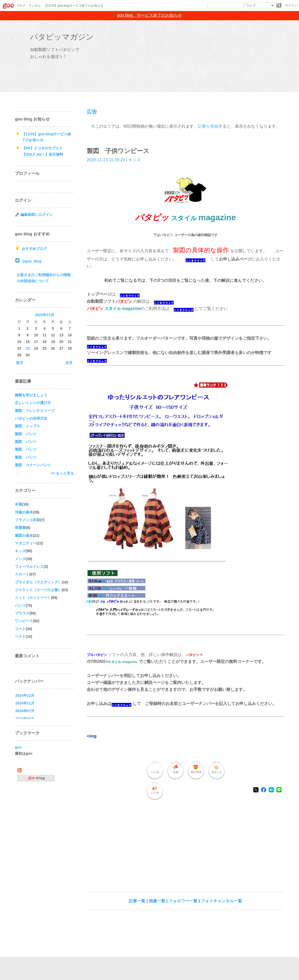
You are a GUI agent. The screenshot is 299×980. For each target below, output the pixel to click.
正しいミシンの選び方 (33, 403)
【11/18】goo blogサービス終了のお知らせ (74, 6)
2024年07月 (25, 711)
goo (18, 747)
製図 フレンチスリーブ (35, 411)
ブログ (21, 6)
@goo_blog (32, 261)
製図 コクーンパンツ (33, 465)
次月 (69, 363)
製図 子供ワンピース (118, 151)
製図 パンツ (26, 434)
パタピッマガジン (62, 37)
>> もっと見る (62, 473)
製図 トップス (27, 426)
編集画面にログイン (37, 215)
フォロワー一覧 (183, 901)
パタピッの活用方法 (31, 418)
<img (92, 736)
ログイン (291, 5)
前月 (20, 363)
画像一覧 (157, 901)
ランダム (35, 6)
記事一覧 (137, 901)
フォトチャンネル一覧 (221, 901)
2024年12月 (25, 695)
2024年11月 (25, 703)
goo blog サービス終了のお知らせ (149, 15)
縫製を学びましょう (31, 395)
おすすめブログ (34, 249)
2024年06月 (25, 719)
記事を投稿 (208, 126)
